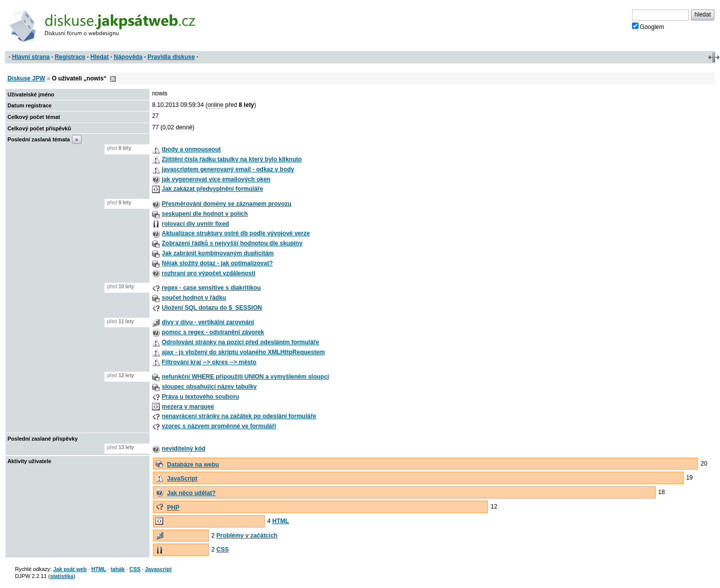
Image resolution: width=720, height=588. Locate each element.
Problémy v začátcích (247, 536)
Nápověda (128, 57)
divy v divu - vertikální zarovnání (208, 322)
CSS (223, 550)
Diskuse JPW (26, 78)
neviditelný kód (183, 449)
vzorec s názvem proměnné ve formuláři (219, 426)
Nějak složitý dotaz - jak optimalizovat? (217, 263)
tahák (117, 569)
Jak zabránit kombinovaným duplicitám (217, 253)
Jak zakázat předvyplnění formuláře (212, 189)
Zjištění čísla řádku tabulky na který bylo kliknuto (231, 159)
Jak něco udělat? (191, 493)
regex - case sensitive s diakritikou (211, 288)
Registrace (70, 57)
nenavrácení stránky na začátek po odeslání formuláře (239, 416)
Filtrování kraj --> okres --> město (209, 362)
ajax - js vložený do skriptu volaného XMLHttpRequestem (243, 352)
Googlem (648, 26)
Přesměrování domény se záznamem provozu (226, 204)
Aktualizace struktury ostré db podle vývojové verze (235, 233)
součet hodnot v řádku (194, 298)
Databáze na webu (193, 465)
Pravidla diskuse (171, 57)
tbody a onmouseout (191, 149)
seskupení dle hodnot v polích (204, 214)
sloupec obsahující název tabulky (209, 387)
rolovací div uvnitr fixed (195, 224)
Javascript (158, 569)
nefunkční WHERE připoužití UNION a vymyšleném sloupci (245, 377)
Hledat (100, 57)
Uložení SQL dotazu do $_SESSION (211, 308)
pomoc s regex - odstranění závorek (213, 332)
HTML (281, 521)
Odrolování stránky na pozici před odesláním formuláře (240, 342)
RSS (113, 79)
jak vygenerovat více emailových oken (216, 179)
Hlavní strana (31, 57)
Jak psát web (70, 569)
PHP (173, 508)
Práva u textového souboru (200, 397)
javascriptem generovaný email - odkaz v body (228, 169)
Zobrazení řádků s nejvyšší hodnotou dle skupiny (232, 243)
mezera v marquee (188, 407)
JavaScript (182, 479)
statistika (62, 576)
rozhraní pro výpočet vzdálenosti (208, 273)
